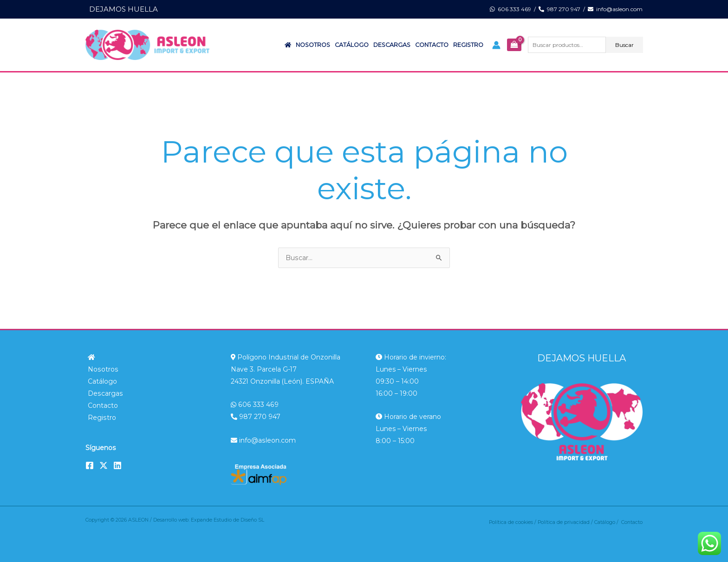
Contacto (432, 45)
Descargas (392, 45)
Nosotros (313, 45)
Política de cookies (511, 522)
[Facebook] (90, 465)
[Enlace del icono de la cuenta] (496, 45)
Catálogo (352, 45)
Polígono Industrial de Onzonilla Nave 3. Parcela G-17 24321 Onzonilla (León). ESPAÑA (286, 369)
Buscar (624, 45)
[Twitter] (104, 465)
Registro (468, 45)
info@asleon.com (615, 9)
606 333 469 (510, 9)
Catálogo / (608, 522)
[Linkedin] (117, 465)
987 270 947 (559, 9)
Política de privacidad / (566, 522)
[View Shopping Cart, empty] (514, 45)
